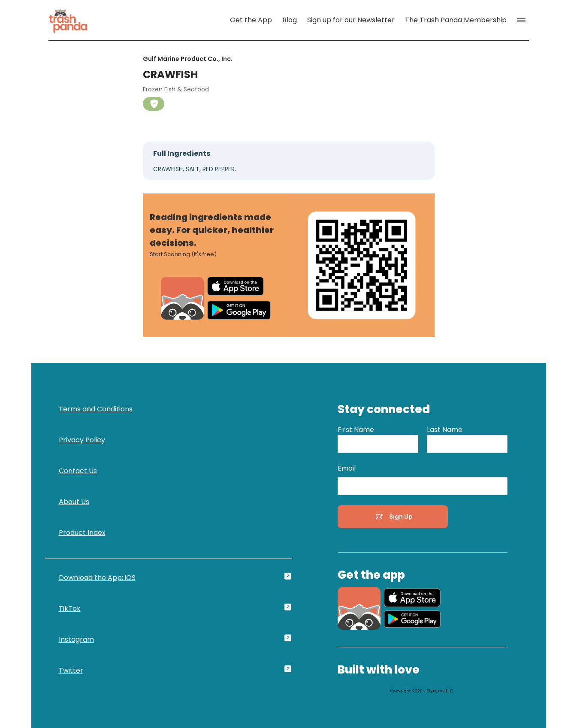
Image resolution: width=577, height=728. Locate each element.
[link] (68, 20)
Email (347, 468)
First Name (356, 430)
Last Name (445, 430)
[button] (523, 20)
